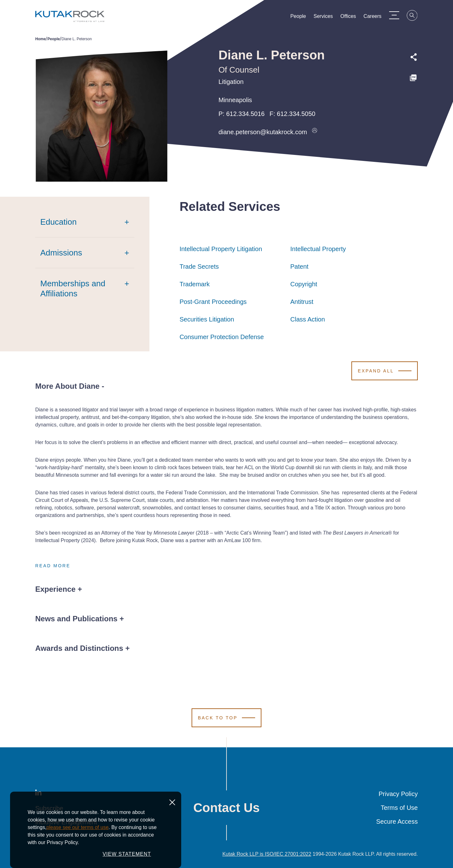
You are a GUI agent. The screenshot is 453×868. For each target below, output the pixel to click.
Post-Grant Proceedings (213, 302)
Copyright (304, 284)
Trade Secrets (199, 266)
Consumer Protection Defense (222, 337)
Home (40, 39)
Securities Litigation (207, 319)
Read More (53, 566)
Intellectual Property (318, 249)
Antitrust (302, 302)
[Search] (412, 16)
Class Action (308, 319)
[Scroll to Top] (226, 718)
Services (323, 18)
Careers (373, 18)
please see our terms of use (78, 827)
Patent (299, 266)
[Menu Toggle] (394, 15)
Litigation (231, 82)
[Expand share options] (414, 57)
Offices (348, 18)
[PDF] (414, 78)
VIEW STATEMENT (127, 854)
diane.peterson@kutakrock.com (263, 132)
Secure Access (397, 821)
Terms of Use (399, 808)
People (298, 18)
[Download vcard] (315, 132)
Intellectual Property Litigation (221, 249)
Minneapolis (235, 100)
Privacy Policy (398, 794)
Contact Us (226, 808)
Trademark (195, 284)
